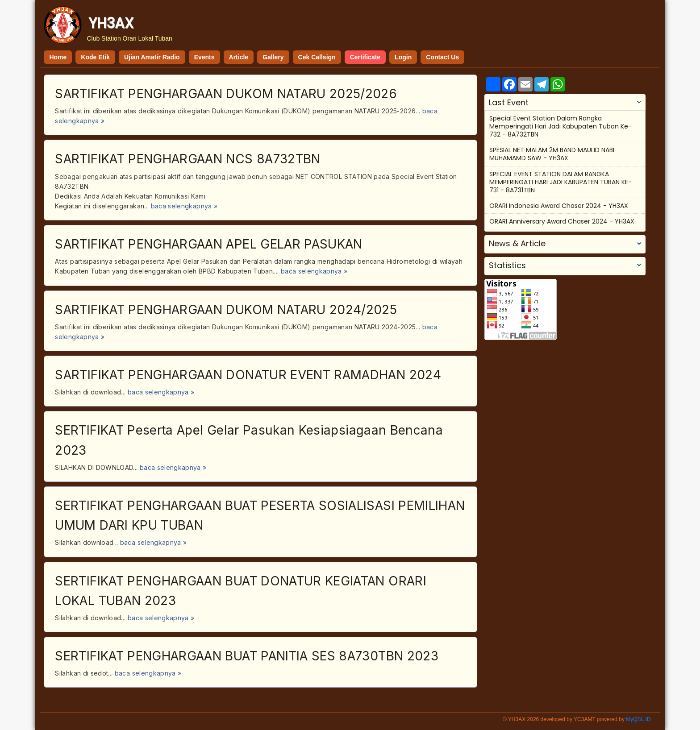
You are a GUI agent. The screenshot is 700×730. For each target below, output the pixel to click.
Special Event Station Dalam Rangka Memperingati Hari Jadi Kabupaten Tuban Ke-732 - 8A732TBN (560, 126)
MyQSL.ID (638, 719)
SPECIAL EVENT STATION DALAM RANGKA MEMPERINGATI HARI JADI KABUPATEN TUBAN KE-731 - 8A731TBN (560, 182)
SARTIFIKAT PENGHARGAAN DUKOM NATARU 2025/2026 (226, 94)
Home (58, 57)
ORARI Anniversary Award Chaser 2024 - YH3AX (562, 221)
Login (403, 57)
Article (239, 57)
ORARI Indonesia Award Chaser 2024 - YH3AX (559, 206)
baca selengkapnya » (184, 206)
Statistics (507, 265)
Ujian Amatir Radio (152, 57)
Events (204, 57)
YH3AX (111, 23)
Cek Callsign (317, 57)
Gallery (273, 57)
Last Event (509, 103)
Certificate (365, 57)
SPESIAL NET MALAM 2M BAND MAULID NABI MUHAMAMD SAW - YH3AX (552, 154)
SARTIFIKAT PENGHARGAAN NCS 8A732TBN (187, 159)
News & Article (517, 244)
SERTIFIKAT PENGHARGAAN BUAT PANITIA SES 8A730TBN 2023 (247, 656)
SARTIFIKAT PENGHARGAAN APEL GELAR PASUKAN (208, 244)
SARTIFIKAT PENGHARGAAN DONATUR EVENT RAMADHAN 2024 (248, 375)
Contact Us (442, 57)
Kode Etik (95, 57)
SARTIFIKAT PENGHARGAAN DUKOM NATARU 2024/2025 (226, 310)
